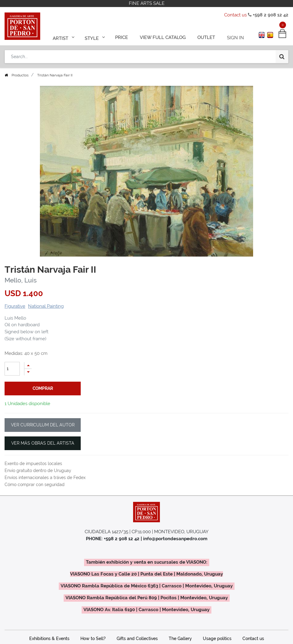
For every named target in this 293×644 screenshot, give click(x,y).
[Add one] (28, 365)
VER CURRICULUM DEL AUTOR (43, 425)
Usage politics (217, 639)
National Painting (46, 306)
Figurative (15, 306)
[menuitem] (124, 37)
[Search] (282, 55)
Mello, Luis (21, 280)
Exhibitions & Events (49, 639)
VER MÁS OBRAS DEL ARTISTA (43, 443)
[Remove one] (28, 372)
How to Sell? (93, 639)
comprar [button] (43, 388)
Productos (20, 75)
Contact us (235, 15)
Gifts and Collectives (137, 639)
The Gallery (180, 639)
